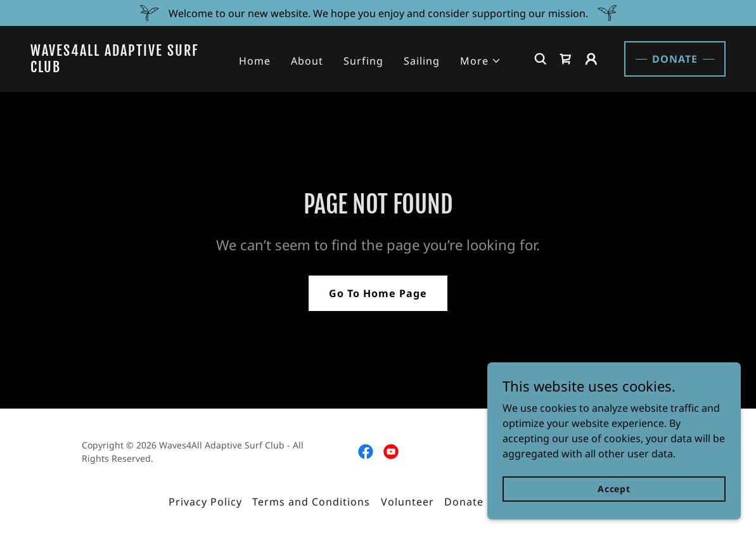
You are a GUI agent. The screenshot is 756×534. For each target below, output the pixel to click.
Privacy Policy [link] (205, 502)
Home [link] (255, 61)
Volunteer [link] (407, 502)
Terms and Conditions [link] (311, 502)
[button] (481, 61)
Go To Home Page (378, 293)
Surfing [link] (363, 61)
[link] (120, 68)
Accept (614, 489)
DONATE (675, 59)
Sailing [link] (422, 61)
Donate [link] (464, 502)
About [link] (307, 61)
